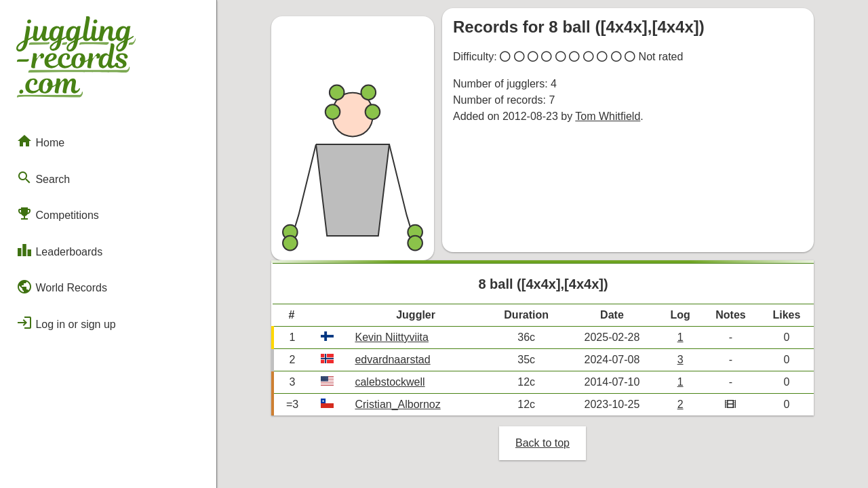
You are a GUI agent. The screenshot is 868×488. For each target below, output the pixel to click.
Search (43, 178)
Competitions (58, 213)
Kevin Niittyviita (391, 337)
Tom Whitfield (608, 116)
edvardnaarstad (392, 360)
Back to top (542, 443)
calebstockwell (390, 382)
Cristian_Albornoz (397, 404)
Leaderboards (59, 250)
